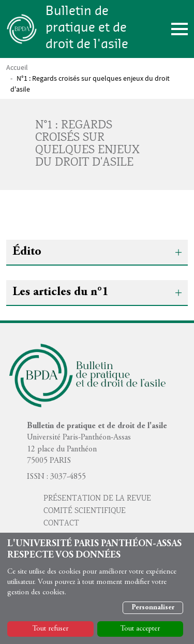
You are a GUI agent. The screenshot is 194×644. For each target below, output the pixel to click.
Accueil (17, 67)
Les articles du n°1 (60, 292)
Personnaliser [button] (153, 608)
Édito (27, 252)
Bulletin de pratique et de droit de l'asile (87, 28)
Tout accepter (140, 629)
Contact (61, 524)
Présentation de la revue (97, 499)
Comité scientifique (85, 511)
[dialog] (97, 588)
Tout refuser (50, 629)
